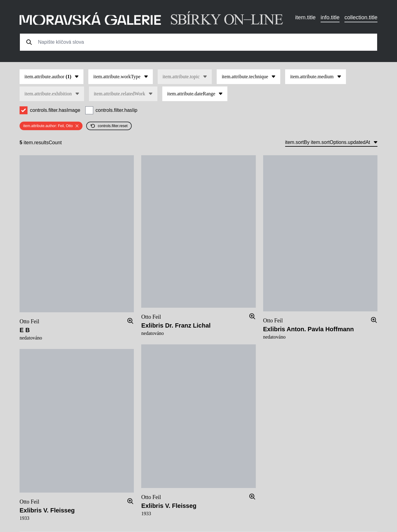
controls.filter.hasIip (117, 110)
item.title (305, 17)
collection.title (361, 17)
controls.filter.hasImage (55, 110)
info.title (330, 17)
